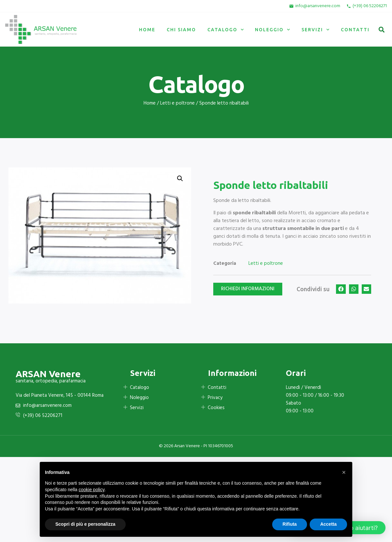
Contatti (355, 30)
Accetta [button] (328, 524)
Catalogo (226, 30)
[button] (381, 29)
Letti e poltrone (177, 103)
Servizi (315, 30)
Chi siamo (181, 30)
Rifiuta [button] (290, 524)
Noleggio (273, 30)
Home (147, 30)
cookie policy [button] (92, 490)
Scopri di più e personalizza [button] (85, 524)
